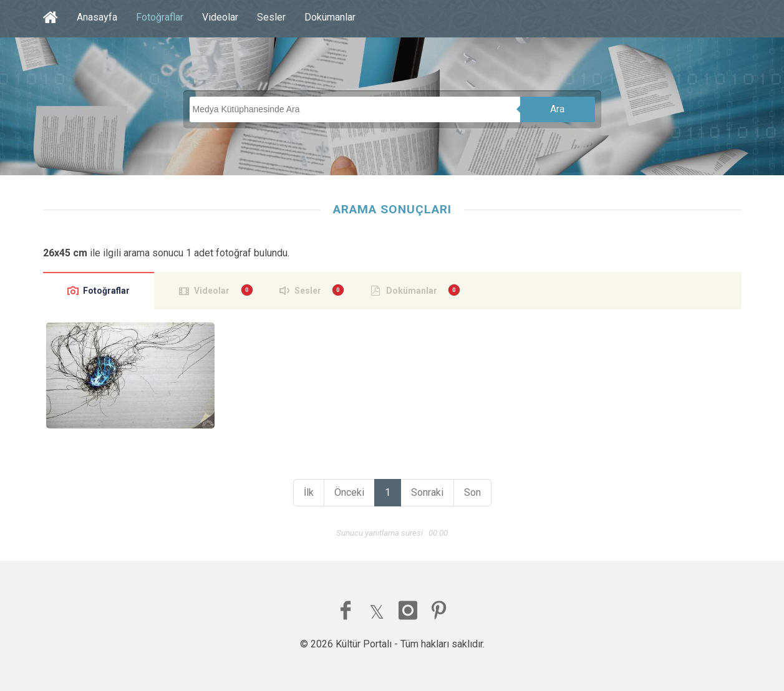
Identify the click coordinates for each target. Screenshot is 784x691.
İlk (309, 492)
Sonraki (427, 492)
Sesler (271, 17)
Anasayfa (97, 17)
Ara (557, 109)
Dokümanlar (330, 17)
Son (472, 492)
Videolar (220, 17)
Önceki (349, 492)
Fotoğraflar (160, 17)
